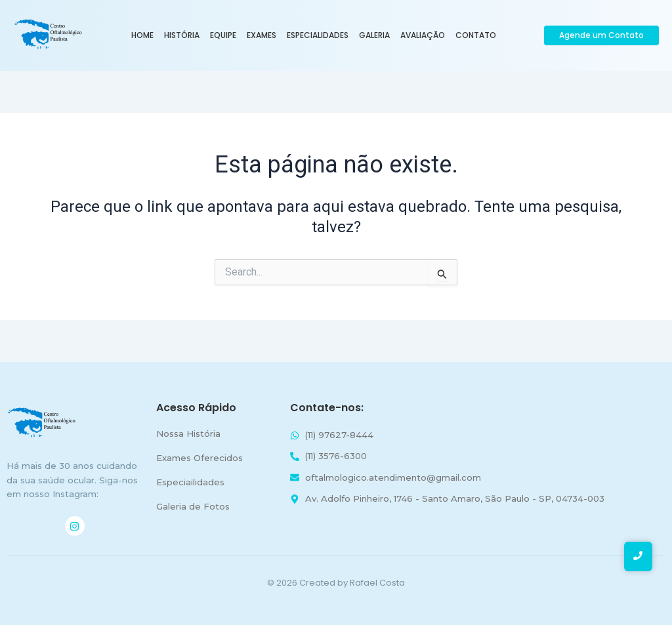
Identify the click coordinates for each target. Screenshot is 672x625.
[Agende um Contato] (601, 35)
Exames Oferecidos (199, 458)
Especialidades (318, 35)
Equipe (223, 35)
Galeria (374, 35)
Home (142, 35)
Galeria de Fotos (193, 506)
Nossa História (188, 433)
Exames (262, 35)
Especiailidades (190, 482)
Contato (476, 35)
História (182, 35)
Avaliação (423, 35)
